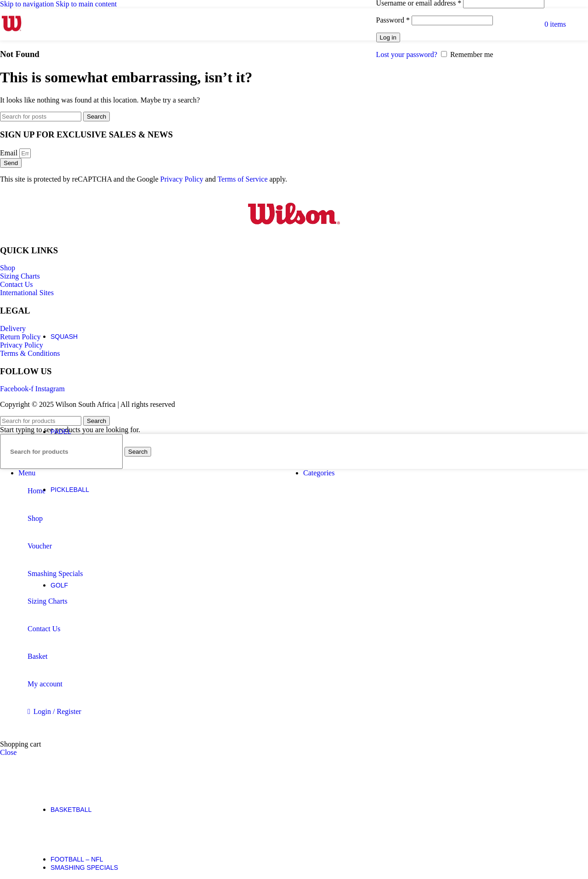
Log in (388, 37)
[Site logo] (11, 35)
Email (10, 153)
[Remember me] (444, 54)
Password (393, 20)
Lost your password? (407, 54)
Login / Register (57, 711)
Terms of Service (242, 179)
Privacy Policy (182, 179)
